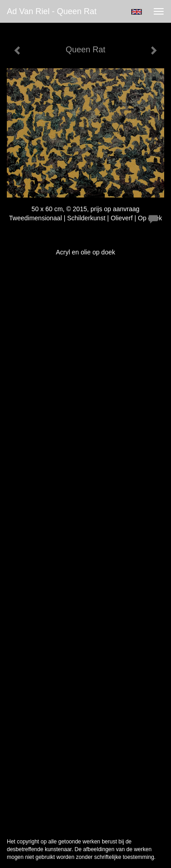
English (137, 12)
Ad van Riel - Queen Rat (52, 11)
